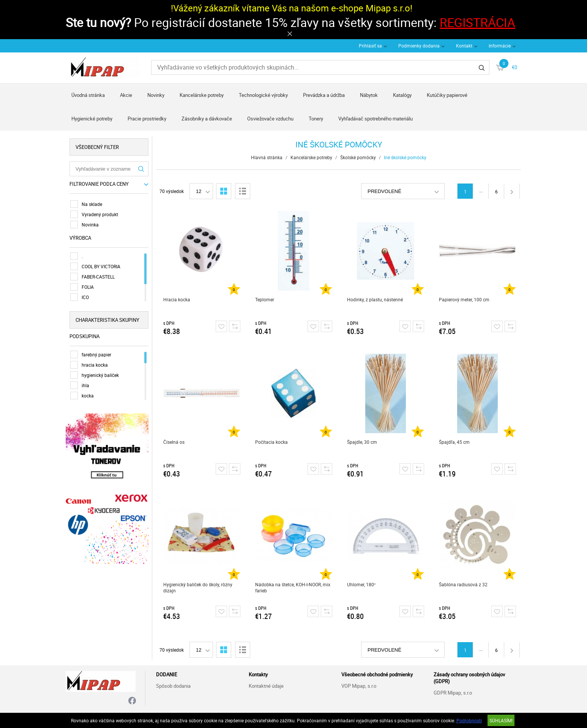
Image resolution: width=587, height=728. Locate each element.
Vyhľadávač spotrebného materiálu (376, 119)
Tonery (316, 119)
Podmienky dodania (419, 46)
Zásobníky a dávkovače (207, 119)
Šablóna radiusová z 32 (463, 584)
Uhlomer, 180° (361, 584)
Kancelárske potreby (202, 95)
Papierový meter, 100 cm (464, 299)
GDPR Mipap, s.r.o (453, 693)
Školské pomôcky (358, 157)
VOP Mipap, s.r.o (359, 686)
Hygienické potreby (92, 119)
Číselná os (174, 442)
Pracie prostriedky (147, 119)
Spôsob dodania (173, 686)
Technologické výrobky (263, 95)
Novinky (156, 95)
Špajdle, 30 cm (362, 442)
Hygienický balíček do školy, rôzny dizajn (198, 587)
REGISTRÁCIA (477, 22)
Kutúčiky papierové (447, 95)
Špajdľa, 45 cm (454, 442)
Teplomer (265, 299)
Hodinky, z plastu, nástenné (375, 299)
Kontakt (464, 46)
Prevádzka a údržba (324, 95)
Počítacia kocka (271, 442)
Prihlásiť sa (370, 46)
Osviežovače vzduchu (270, 119)
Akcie (126, 95)
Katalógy (402, 95)
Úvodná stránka (88, 95)
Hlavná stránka (267, 157)
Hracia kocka (177, 299)
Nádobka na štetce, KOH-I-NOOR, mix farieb (293, 587)
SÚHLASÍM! (501, 720)
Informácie (500, 46)
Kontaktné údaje (266, 686)
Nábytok (369, 95)
